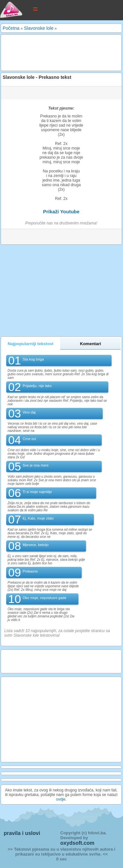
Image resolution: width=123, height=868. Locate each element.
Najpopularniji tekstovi (30, 344)
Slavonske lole (39, 28)
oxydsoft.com (77, 843)
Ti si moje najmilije (37, 492)
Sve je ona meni (36, 465)
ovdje (61, 799)
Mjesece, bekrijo (36, 545)
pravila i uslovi (22, 833)
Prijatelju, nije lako (37, 386)
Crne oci (29, 439)
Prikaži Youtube (61, 212)
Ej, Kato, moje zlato (38, 518)
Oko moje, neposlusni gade (44, 598)
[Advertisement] (55, 52)
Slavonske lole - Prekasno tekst (37, 77)
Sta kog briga (33, 359)
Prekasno (30, 571)
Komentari (91, 344)
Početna (11, 28)
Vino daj (29, 412)
